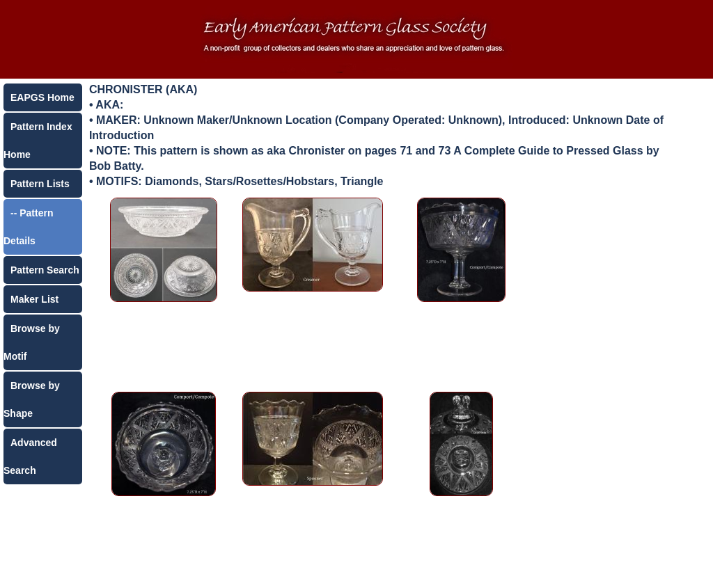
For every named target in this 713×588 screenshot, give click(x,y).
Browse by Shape (32, 399)
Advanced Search (30, 456)
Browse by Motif (32, 342)
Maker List (34, 299)
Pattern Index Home (38, 141)
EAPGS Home (42, 97)
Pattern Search (45, 270)
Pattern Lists (40, 184)
